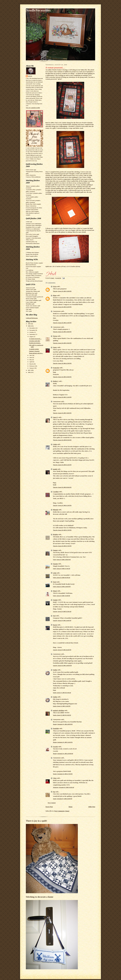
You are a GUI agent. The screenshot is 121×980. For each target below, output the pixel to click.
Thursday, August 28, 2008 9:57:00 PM (62, 546)
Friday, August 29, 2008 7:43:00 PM (61, 596)
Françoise (56, 368)
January (32, 368)
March (31, 364)
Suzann (55, 564)
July (31, 355)
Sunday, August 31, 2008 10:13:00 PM (62, 715)
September (33, 334)
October (32, 332)
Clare (55, 778)
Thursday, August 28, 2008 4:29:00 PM (62, 377)
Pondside (56, 728)
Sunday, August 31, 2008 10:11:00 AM (62, 693)
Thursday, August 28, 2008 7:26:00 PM (62, 413)
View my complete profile (33, 108)
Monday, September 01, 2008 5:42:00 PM (63, 742)
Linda (55, 444)
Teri (54, 616)
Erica (55, 286)
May (31, 360)
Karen (55, 625)
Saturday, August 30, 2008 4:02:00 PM (62, 650)
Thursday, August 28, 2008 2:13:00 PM (62, 323)
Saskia (55, 670)
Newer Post (49, 807)
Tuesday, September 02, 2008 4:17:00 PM (63, 774)
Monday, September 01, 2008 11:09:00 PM (63, 754)
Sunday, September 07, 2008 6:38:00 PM (63, 799)
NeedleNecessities (38, 10)
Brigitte (55, 534)
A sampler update (34, 349)
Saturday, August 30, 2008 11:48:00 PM (62, 666)
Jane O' (55, 417)
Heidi (30, 76)
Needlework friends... (35, 343)
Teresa (55, 336)
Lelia (55, 573)
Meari (55, 591)
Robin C (56, 381)
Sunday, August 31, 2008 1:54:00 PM (62, 706)
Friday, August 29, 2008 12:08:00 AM (62, 560)
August (32, 337)
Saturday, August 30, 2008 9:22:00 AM (62, 612)
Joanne (55, 600)
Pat (54, 792)
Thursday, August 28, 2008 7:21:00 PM (62, 397)
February (32, 366)
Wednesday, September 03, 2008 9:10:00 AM (64, 787)
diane (55, 295)
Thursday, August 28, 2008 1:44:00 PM (62, 291)
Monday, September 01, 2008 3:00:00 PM (63, 724)
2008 (29, 326)
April (31, 362)
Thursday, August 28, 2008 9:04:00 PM (62, 487)
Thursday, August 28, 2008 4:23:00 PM (62, 363)
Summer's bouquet (34, 351)
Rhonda (56, 510)
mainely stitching (58, 710)
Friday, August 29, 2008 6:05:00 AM (62, 578)
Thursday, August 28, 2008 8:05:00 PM (62, 440)
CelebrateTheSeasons (32, 318)
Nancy (55, 347)
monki (55, 469)
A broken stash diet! (35, 341)
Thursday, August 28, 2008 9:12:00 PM (62, 505)
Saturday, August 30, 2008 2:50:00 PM (62, 621)
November (32, 330)
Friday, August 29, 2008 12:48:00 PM (62, 587)
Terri (55, 582)
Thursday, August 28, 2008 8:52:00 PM (62, 465)
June (31, 357)
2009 (29, 324)
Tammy (55, 550)
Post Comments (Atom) (62, 811)
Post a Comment (52, 803)
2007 (29, 370)
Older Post (92, 807)
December (32, 328)
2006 (29, 372)
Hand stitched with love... (36, 353)
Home (70, 807)
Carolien (56, 492)
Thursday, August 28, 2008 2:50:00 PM (62, 343)
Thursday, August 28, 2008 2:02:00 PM (62, 307)
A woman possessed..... (35, 339)
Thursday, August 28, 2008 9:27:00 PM (62, 530)
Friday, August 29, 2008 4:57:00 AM (62, 569)
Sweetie (55, 747)
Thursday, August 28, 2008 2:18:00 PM (62, 332)
